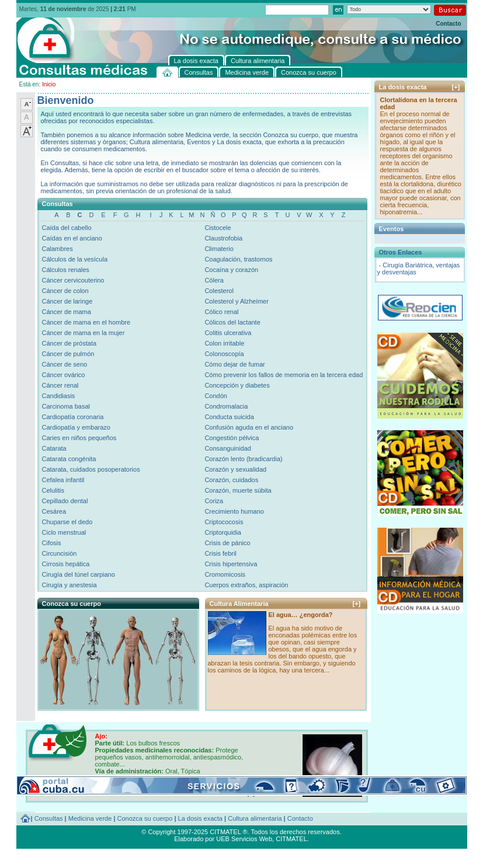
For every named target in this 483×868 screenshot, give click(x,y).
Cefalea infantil (63, 480)
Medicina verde (90, 818)
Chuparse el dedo (67, 522)
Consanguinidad (228, 448)
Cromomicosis (225, 574)
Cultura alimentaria (255, 818)
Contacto (448, 24)
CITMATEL (291, 839)
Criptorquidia (223, 532)
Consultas (49, 818)
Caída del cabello (67, 228)
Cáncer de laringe (67, 301)
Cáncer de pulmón (68, 354)
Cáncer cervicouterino (73, 280)
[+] (357, 604)
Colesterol (219, 291)
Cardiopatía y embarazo (76, 427)
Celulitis (53, 490)
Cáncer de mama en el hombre (86, 322)
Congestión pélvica (232, 438)
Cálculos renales (66, 270)
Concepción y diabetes (237, 385)
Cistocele (218, 228)
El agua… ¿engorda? (301, 615)
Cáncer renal (60, 385)
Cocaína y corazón (231, 270)
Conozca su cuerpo (145, 818)
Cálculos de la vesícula (75, 259)
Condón (216, 396)
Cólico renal (221, 312)
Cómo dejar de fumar (234, 364)
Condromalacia (226, 406)
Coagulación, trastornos (238, 259)
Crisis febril (220, 553)
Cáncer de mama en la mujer (84, 333)
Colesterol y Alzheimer (236, 301)
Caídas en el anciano (72, 238)
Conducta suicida (229, 417)
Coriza (214, 501)
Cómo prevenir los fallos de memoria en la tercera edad (284, 375)
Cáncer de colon (65, 291)
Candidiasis (59, 396)
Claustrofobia (223, 238)
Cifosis (52, 543)
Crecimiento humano (234, 511)
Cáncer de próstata (70, 343)
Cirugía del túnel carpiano (79, 574)
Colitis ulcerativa (228, 333)
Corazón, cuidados (231, 480)
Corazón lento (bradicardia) (243, 459)
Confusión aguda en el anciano (249, 427)
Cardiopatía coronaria (73, 417)
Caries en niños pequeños (79, 438)
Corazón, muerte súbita (238, 490)
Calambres (58, 249)
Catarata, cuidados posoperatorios (91, 469)
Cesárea (54, 511)
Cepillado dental (65, 501)
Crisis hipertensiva (231, 564)
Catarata (54, 448)
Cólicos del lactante (232, 322)
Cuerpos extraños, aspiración (246, 585)
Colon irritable (224, 343)
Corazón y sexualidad (235, 469)
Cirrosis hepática (66, 564)
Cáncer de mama (67, 312)
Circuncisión (60, 553)
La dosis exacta (200, 818)
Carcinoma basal (66, 406)
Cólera (214, 280)
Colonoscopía (224, 354)
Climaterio (219, 249)
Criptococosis (224, 522)
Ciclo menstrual (64, 532)
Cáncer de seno (65, 364)
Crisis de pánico (227, 543)
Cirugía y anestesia (70, 585)
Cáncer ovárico (64, 375)
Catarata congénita (69, 459)
